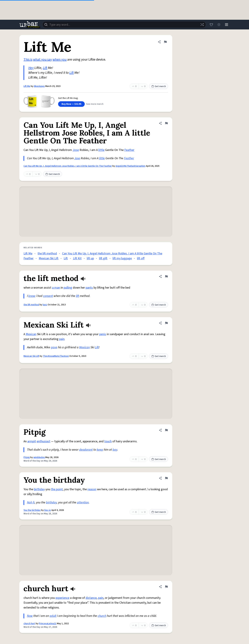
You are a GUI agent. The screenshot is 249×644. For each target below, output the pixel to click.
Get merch (159, 86)
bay (115, 450)
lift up (90, 258)
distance (91, 598)
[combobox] (124, 25)
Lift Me (27, 86)
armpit (32, 441)
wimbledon (39, 457)
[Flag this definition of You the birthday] (166, 478)
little (101, 150)
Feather (129, 150)
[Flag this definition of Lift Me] (165, 42)
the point (57, 489)
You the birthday (32, 510)
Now (30, 616)
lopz (45, 305)
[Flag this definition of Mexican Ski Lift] (166, 323)
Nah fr (31, 502)
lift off (141, 258)
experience (62, 598)
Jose (76, 150)
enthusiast (43, 441)
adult (53, 616)
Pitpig (27, 457)
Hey (31, 68)
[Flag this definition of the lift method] (166, 276)
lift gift (103, 258)
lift (77, 296)
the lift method (47, 254)
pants (89, 288)
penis (103, 334)
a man (56, 288)
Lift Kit (77, 258)
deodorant (86, 450)
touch (108, 441)
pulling (68, 288)
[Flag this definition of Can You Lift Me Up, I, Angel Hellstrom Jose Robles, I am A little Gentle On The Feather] (166, 123)
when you (60, 60)
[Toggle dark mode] (219, 25)
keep (100, 450)
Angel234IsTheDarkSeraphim (130, 166)
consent (48, 296)
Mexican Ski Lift (49, 258)
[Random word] (202, 25)
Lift (45, 68)
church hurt (29, 624)
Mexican (31, 334)
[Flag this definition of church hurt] (166, 587)
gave (54, 347)
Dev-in (48, 510)
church (102, 616)
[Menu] (227, 25)
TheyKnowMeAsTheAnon (56, 356)
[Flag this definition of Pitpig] (166, 430)
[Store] (211, 25)
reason (92, 489)
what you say (42, 60)
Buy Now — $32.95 (71, 104)
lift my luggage (122, 258)
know (32, 296)
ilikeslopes (39, 86)
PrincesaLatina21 (48, 624)
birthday (39, 489)
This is (28, 60)
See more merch (95, 104)
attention (83, 502)
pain (62, 339)
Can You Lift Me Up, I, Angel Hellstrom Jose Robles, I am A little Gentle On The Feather (68, 166)
